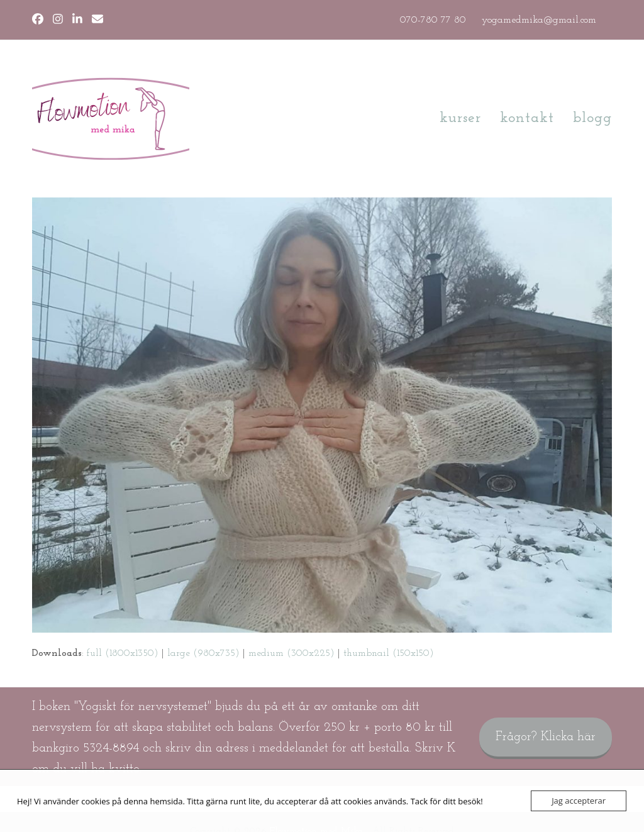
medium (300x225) (291, 653)
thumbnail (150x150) (389, 653)
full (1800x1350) (123, 653)
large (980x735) (203, 653)
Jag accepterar (579, 801)
